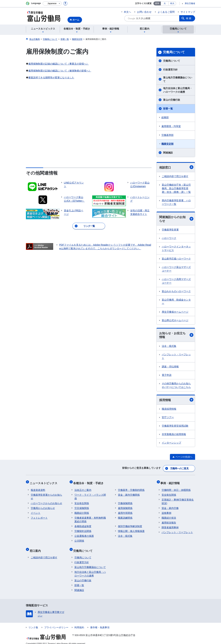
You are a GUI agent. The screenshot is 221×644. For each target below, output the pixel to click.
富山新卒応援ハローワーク (176, 259)
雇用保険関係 (125, 506)
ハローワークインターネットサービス (176, 249)
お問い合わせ (144, 12)
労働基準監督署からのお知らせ (46, 495)
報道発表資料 (38, 488)
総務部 (165, 117)
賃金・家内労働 (170, 506)
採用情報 (176, 401)
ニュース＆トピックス (45, 482)
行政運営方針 (170, 70)
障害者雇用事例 (170, 526)
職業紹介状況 (169, 516)
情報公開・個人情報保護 (131, 529)
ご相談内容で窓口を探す (175, 176)
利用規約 (79, 623)
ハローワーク (169, 239)
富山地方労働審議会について (178, 79)
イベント (36, 511)
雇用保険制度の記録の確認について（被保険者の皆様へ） (60, 71)
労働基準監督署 (170, 230)
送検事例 (166, 511)
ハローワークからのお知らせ (46, 501)
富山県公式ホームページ (175, 321)
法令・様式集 (169, 347)
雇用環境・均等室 (171, 126)
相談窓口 (176, 167)
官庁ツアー (168, 419)
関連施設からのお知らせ (176, 219)
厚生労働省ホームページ (175, 313)
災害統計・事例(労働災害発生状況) (178, 500)
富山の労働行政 (172, 100)
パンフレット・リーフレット (176, 357)
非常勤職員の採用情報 (174, 435)
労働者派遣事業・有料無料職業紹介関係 (90, 518)
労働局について (174, 52)
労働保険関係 (125, 501)
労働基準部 (167, 135)
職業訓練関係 (125, 516)
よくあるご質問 (166, 12)
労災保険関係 (82, 506)
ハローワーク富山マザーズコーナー (176, 270)
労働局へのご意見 (180, 469)
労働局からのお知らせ (43, 506)
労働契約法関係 (83, 529)
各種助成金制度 (83, 524)
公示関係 (79, 539)
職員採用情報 (169, 410)
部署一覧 (168, 109)
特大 (172, 3)
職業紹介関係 (82, 511)
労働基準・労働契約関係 (131, 488)
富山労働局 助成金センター (176, 302)
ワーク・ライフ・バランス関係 (90, 495)
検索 (189, 18)
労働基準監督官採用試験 (175, 427)
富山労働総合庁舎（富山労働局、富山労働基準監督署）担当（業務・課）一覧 (176, 189)
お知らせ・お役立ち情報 (176, 336)
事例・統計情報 (171, 482)
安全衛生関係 (82, 501)
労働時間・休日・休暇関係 (176, 488)
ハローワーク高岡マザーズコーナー (176, 282)
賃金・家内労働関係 (129, 493)
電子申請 (167, 376)
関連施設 (168, 153)
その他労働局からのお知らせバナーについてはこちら (176, 386)
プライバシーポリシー (56, 623)
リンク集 (33, 623)
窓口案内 (36, 548)
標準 (157, 3)
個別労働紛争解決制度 (130, 524)
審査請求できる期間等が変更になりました (51, 78)
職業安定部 (167, 144)
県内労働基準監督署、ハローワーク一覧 (176, 202)
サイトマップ (188, 12)
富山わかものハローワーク (176, 292)
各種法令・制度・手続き (90, 482)
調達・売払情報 (170, 368)
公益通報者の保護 (84, 534)
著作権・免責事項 (100, 623)
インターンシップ (171, 444)
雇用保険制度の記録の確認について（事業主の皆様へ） (59, 64)
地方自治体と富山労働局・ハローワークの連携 (178, 90)
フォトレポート (39, 516)
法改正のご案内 (83, 488)
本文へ (127, 12)
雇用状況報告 (169, 521)
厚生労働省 (190, 3)
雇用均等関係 (125, 511)
